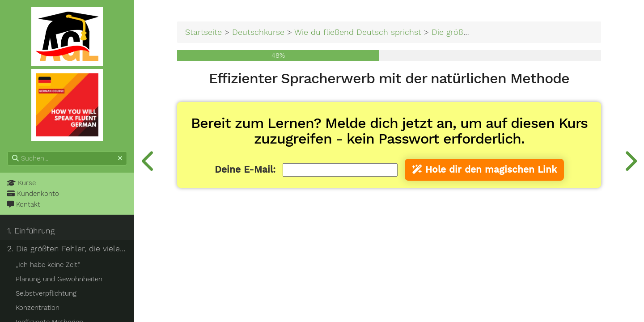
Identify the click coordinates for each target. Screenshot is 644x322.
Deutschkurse (258, 32)
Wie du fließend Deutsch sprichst (358, 32)
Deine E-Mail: (245, 169)
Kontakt (24, 204)
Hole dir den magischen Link (484, 169)
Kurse (21, 183)
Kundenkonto (33, 194)
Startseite (203, 32)
